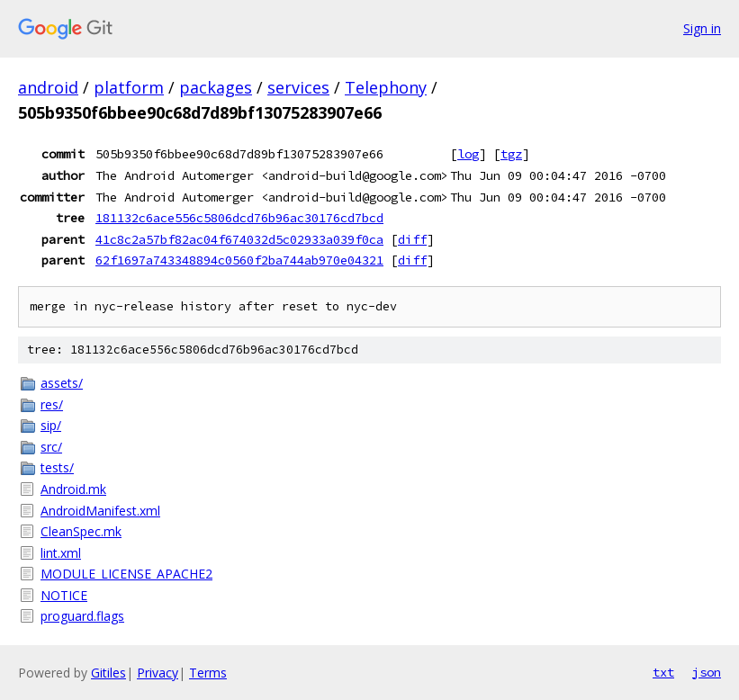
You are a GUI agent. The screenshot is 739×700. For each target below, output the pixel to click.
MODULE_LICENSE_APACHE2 (126, 574)
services (298, 87)
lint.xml (61, 553)
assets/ (62, 383)
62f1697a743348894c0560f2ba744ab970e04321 (239, 260)
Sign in (702, 28)
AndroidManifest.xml (100, 511)
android (48, 87)
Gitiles (108, 673)
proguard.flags (82, 616)
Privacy (158, 673)
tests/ (57, 467)
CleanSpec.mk (81, 531)
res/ (52, 404)
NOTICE (64, 595)
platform (129, 87)
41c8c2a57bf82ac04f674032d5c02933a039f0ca (239, 239)
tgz (511, 154)
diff (412, 239)
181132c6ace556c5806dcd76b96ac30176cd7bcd (239, 218)
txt (663, 672)
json (707, 672)
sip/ (51, 425)
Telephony (386, 87)
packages (216, 87)
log (468, 154)
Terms (208, 673)
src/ (51, 447)
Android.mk (73, 489)
